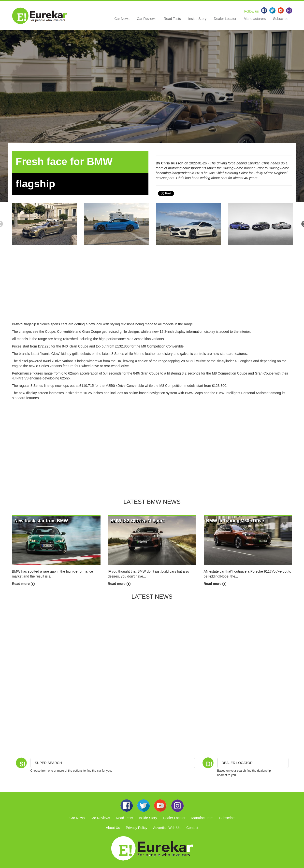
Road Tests (172, 19)
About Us (113, 828)
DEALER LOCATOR (237, 763)
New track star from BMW (41, 521)
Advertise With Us (167, 828)
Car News (122, 19)
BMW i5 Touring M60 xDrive (235, 521)
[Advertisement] (152, 287)
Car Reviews (147, 19)
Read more (23, 584)
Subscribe (281, 19)
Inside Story (197, 19)
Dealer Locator (225, 19)
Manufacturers (255, 19)
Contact (192, 828)
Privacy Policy (137, 828)
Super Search (48, 763)
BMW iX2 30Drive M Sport (137, 521)
